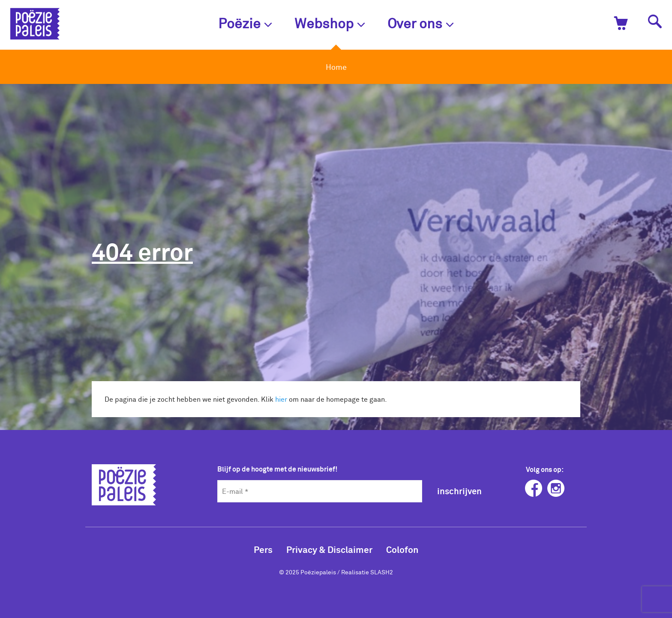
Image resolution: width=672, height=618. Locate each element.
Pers (263, 549)
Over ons (421, 23)
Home (336, 67)
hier (281, 399)
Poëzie (245, 23)
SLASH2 (382, 572)
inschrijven (459, 491)
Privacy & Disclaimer (329, 549)
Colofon (402, 549)
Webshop (330, 23)
